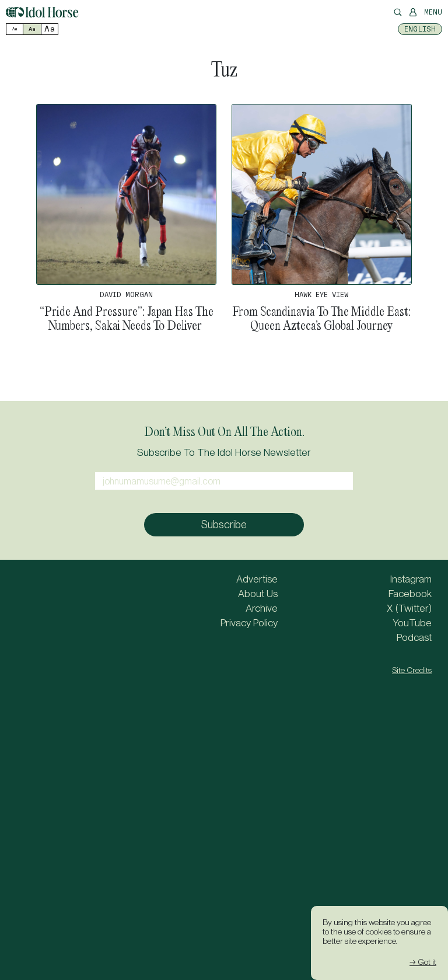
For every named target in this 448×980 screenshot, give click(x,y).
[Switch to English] (420, 29)
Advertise (257, 579)
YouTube (412, 623)
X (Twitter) (409, 608)
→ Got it (423, 962)
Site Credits (412, 670)
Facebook (410, 594)
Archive (262, 608)
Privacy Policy (249, 623)
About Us (258, 594)
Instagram (411, 579)
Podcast (414, 637)
